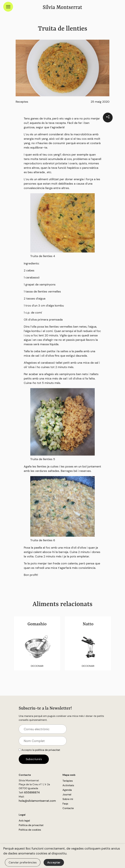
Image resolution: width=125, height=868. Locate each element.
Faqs (65, 804)
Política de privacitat (31, 825)
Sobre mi (68, 799)
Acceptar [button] (54, 862)
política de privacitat (48, 750)
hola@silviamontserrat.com (37, 801)
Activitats (68, 785)
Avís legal (24, 821)
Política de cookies (30, 830)
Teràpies (68, 781)
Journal (67, 794)
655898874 (32, 792)
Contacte (68, 808)
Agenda (67, 790)
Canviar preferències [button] (23, 862)
